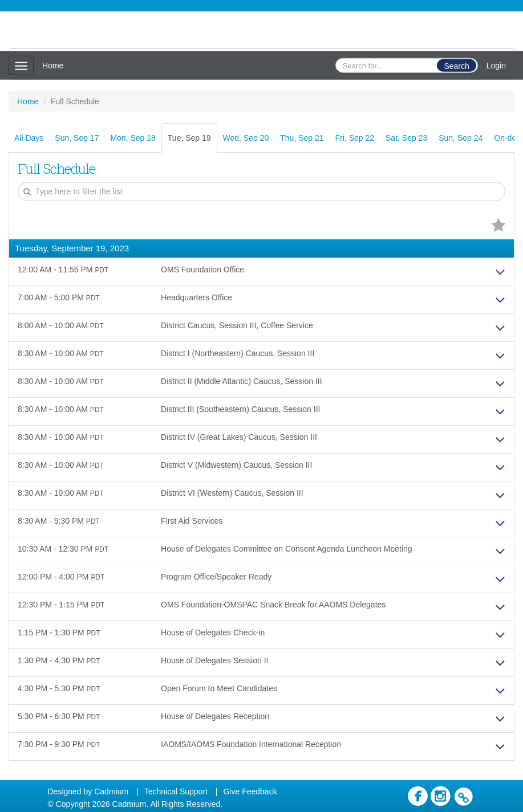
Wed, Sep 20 (246, 138)
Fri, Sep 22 (355, 138)
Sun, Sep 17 (77, 138)
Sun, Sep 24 (461, 138)
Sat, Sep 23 (406, 138)
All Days (29, 138)
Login (496, 66)
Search (456, 66)
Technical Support (176, 791)
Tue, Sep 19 (189, 138)
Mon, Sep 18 (133, 138)
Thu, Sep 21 (302, 138)
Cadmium (111, 791)
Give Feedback (250, 791)
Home (53, 66)
